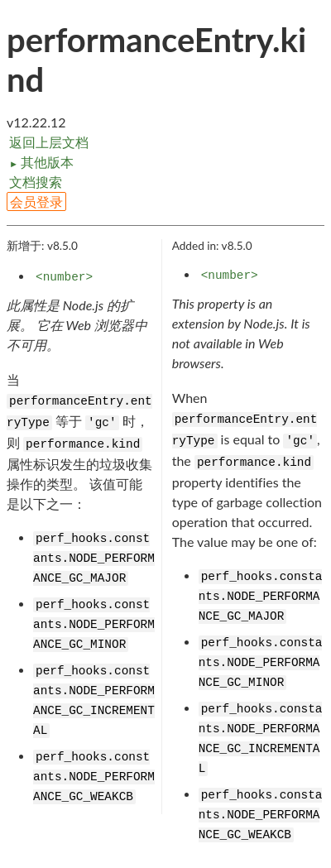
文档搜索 (36, 182)
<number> (64, 277)
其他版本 (41, 162)
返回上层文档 (49, 142)
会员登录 (36, 201)
